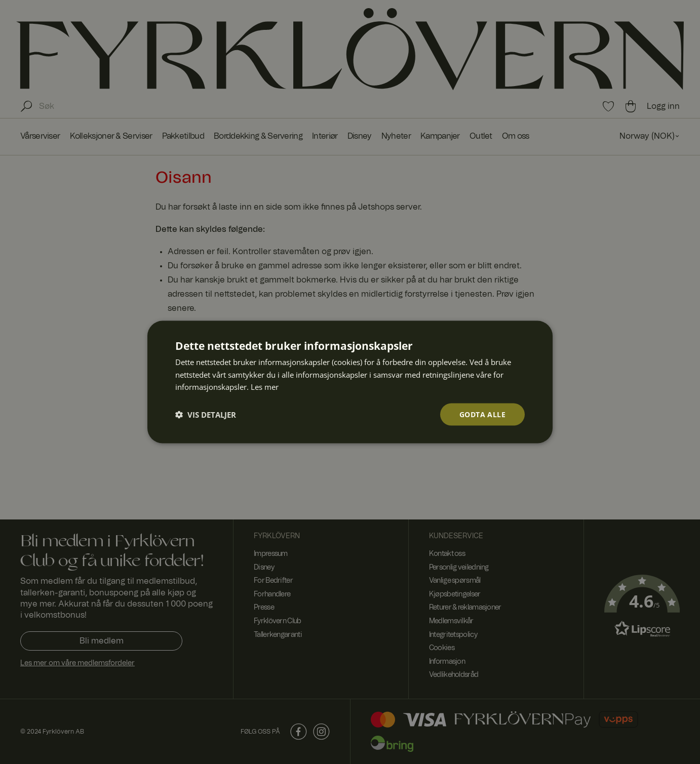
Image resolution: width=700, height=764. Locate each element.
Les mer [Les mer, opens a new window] (265, 387)
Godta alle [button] (482, 414)
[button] (206, 415)
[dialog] (350, 382)
